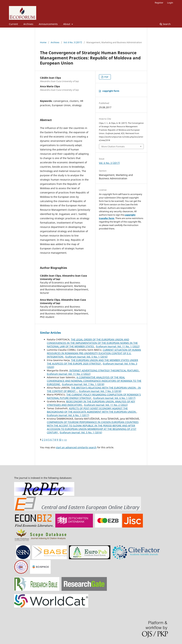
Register (159, 3)
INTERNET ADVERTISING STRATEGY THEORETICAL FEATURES (104, 370)
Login (170, 3)
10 (60, 440)
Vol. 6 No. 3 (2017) (73, 42)
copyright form (111, 91)
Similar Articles (50, 333)
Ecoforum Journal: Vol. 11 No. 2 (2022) (69, 374)
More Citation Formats (113, 146)
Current (13, 24)
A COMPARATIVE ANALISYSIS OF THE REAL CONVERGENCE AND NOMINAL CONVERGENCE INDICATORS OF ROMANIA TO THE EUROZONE (94, 381)
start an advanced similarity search (76, 447)
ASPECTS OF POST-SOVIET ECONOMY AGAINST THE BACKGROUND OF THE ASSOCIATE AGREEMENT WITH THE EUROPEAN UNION (92, 410)
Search (165, 24)
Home (43, 42)
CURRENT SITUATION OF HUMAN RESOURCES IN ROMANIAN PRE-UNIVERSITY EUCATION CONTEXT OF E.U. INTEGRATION (94, 353)
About (67, 24)
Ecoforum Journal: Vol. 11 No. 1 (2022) (118, 346)
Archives (28, 24)
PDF (106, 77)
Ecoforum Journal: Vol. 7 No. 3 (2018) (100, 391)
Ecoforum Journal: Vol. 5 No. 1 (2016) (86, 357)
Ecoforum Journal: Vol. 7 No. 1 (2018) (83, 384)
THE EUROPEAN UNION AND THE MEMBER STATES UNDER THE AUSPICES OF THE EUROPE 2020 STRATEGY (92, 362)
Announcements (48, 24)
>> (65, 440)
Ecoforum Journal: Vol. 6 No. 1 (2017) (114, 398)
